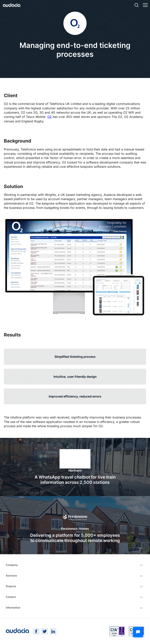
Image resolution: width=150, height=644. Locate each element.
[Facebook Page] (36, 631)
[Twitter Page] (45, 631)
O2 (49, 117)
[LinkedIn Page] (53, 631)
